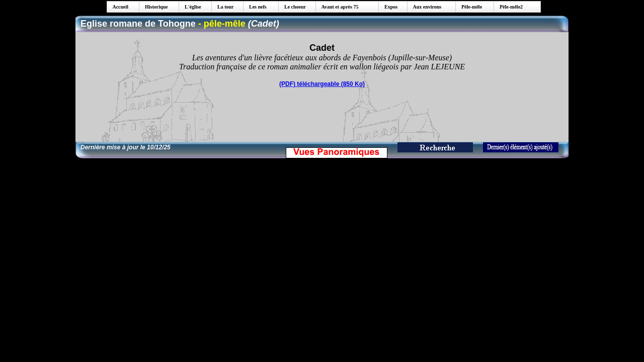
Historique (155, 7)
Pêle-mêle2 (510, 7)
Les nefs (256, 7)
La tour (224, 7)
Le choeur (294, 7)
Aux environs (426, 7)
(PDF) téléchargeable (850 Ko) (322, 84)
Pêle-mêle (470, 7)
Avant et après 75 (338, 7)
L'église (191, 7)
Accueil (119, 7)
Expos (389, 7)
